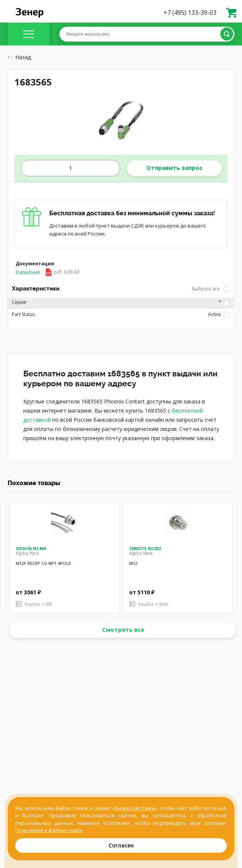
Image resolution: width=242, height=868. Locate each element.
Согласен (121, 845)
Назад (19, 57)
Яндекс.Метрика (135, 808)
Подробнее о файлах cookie (49, 830)
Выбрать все (210, 289)
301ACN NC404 (31, 548)
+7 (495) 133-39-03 (190, 13)
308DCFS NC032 (145, 548)
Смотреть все (123, 629)
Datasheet (48, 272)
